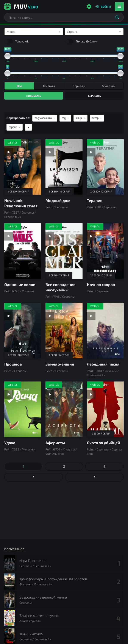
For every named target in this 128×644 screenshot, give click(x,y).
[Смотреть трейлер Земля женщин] (50, 316)
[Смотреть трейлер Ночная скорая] (91, 236)
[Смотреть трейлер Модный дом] (50, 152)
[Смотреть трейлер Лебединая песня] (91, 316)
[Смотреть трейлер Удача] (9, 394)
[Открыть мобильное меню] (119, 6)
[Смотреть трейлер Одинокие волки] (9, 236)
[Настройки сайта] (89, 6)
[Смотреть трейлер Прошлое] (9, 316)
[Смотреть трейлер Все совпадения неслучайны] (50, 236)
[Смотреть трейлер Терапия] (91, 152)
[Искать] (117, 17)
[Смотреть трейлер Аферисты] (50, 394)
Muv (21, 6)
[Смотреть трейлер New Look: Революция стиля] (9, 152)
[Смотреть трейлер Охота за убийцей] (91, 394)
